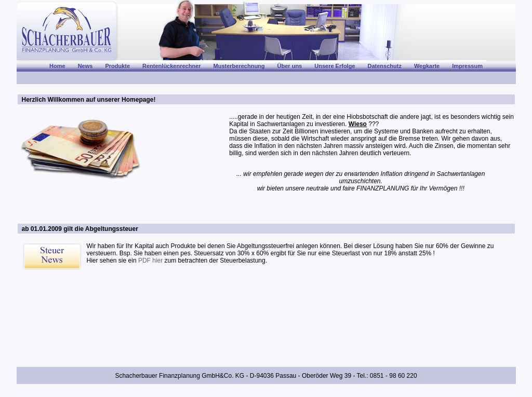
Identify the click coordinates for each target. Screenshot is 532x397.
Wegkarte (427, 66)
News (85, 66)
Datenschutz (385, 66)
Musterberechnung (239, 66)
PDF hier (150, 261)
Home (57, 66)
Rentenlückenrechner (171, 66)
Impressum (467, 66)
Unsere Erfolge (335, 66)
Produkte (117, 66)
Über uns (290, 66)
